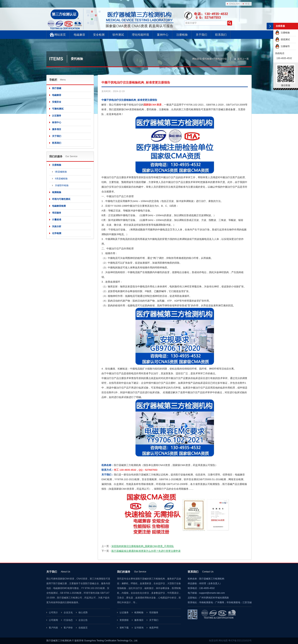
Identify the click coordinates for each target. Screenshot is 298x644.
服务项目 (57, 129)
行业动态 (68, 620)
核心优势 (83, 612)
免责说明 (213, 641)
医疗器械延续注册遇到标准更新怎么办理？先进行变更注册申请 (146, 551)
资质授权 (124, 620)
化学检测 (57, 233)
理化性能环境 (140, 35)
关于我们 (201, 35)
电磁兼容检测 (59, 206)
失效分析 (57, 226)
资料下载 (124, 628)
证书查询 (139, 628)
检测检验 (57, 192)
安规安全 (57, 102)
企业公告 (83, 620)
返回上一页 (243, 59)
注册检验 (182, 35)
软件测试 (118, 35)
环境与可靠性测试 (61, 199)
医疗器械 (57, 88)
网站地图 (223, 641)
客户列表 (53, 628)
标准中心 (57, 122)
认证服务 (57, 116)
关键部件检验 (62, 185)
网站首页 (60, 35)
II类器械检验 (61, 179)
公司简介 (53, 612)
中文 (247, 4)
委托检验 (207, 59)
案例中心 (163, 35)
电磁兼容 (79, 35)
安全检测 (99, 35)
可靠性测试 (58, 109)
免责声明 (154, 628)
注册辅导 (283, 46)
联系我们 (221, 35)
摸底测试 (283, 39)
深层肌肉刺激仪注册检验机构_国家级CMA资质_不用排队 (143, 546)
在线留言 (83, 628)
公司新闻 (53, 620)
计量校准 (57, 220)
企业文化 (68, 612)
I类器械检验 (61, 172)
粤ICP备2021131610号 (240, 641)
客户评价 (68, 628)
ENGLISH (234, 4)
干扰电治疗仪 (220, 59)
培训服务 (57, 213)
